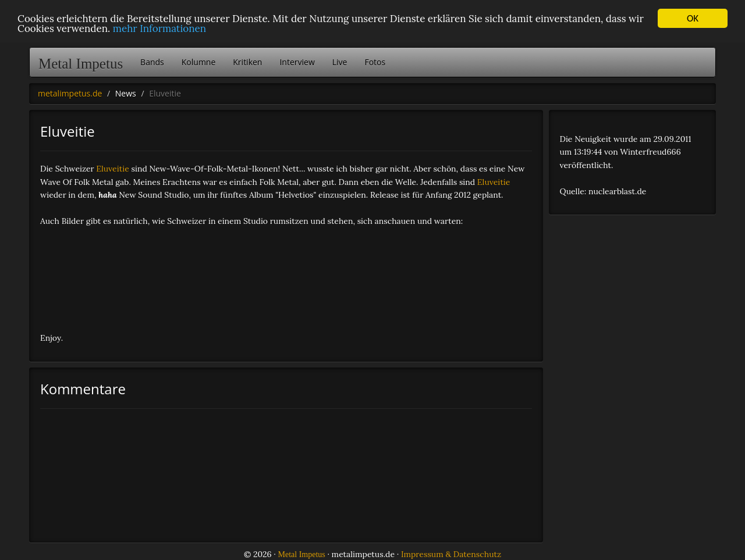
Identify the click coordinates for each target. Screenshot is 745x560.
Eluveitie (113, 169)
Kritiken (247, 62)
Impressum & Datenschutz (451, 554)
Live (340, 62)
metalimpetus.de (70, 93)
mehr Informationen (159, 28)
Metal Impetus (81, 64)
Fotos (375, 62)
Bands (152, 62)
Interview (297, 62)
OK (693, 18)
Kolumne (199, 62)
